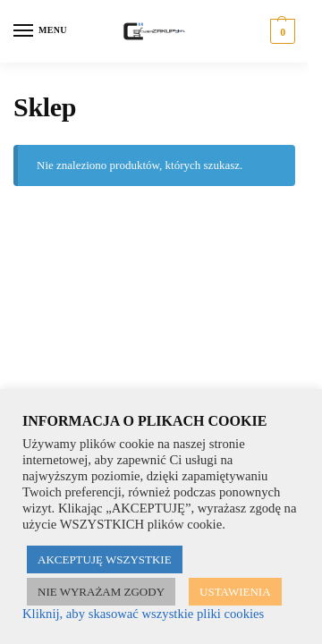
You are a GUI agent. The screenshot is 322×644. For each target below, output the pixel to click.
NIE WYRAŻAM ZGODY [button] (101, 592)
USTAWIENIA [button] (235, 592)
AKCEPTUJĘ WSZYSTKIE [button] (105, 559)
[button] (280, 31)
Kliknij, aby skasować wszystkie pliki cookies (143, 614)
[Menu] (40, 31)
